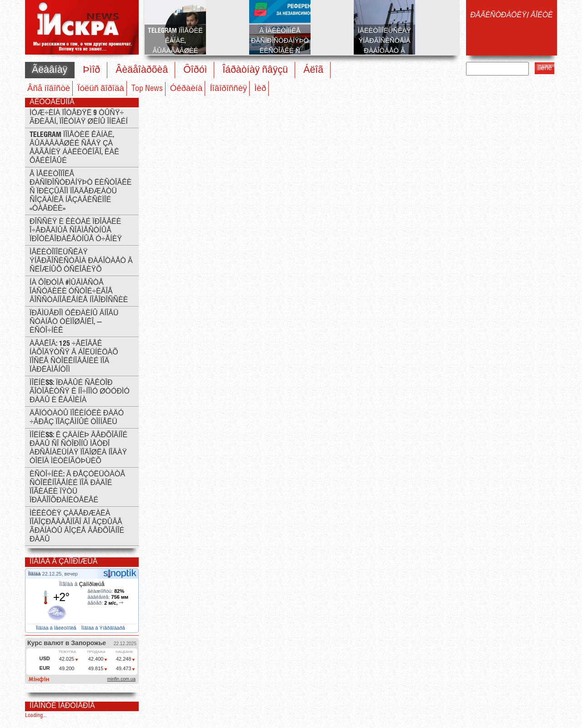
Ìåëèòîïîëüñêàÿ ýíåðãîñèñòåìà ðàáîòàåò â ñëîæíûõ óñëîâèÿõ (81, 261)
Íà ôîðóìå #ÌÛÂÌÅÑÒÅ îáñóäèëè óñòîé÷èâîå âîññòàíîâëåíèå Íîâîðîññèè (79, 291)
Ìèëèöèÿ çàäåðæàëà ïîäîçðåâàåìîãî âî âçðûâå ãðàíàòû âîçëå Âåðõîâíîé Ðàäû (77, 526)
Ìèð (260, 89)
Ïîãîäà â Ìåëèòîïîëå (57, 628)
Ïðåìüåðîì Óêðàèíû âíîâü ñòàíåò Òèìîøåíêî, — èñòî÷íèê (74, 322)
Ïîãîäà (35, 574)
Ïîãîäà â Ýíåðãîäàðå (104, 628)
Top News (147, 89)
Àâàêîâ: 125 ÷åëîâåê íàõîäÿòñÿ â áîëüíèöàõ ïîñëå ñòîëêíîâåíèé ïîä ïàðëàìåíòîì (74, 357)
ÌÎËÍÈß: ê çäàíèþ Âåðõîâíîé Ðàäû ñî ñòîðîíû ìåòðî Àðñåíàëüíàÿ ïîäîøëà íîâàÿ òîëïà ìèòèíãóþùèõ (78, 448)
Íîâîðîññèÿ (228, 89)
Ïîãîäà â (82, 584)
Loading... (36, 715)
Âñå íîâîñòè (49, 89)
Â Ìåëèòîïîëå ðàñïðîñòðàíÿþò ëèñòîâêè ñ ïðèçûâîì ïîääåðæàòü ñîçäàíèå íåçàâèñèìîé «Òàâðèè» (81, 191)
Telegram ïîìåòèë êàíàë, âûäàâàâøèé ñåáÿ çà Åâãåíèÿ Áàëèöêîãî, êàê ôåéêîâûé (74, 148)
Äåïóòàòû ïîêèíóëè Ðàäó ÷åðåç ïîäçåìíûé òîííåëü (77, 418)
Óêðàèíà (186, 89)
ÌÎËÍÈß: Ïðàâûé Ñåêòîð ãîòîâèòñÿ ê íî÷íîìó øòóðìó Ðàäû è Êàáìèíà (80, 392)
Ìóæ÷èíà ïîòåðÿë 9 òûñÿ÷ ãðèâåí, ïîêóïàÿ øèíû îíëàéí (79, 117)
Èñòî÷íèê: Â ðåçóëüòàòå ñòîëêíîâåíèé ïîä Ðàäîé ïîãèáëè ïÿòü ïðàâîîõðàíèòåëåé (77, 487)
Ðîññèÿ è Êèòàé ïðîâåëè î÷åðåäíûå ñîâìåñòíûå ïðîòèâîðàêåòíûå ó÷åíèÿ (76, 230)
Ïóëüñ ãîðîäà (101, 89)
